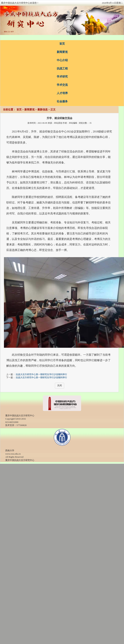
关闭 (60, 386)
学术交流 (62, 85)
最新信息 (43, 110)
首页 (62, 44)
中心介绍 (62, 60)
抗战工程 (62, 68)
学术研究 (62, 77)
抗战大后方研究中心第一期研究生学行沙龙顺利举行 (41, 374)
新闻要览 (62, 52)
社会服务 (62, 101)
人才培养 (62, 93)
